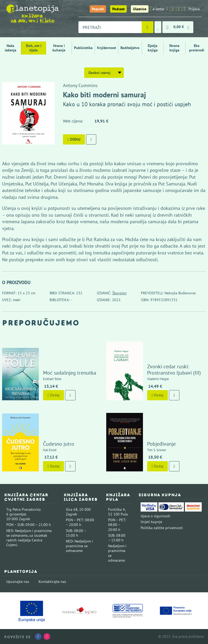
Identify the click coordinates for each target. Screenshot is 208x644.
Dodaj (74, 139)
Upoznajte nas (18, 582)
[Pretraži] (148, 27)
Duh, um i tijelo (34, 48)
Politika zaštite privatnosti (162, 528)
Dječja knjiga (153, 48)
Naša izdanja (10, 48)
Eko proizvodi (197, 48)
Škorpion (119, 293)
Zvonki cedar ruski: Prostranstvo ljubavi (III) (174, 370)
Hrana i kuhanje (59, 48)
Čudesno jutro (59, 444)
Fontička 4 (116, 509)
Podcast (118, 9)
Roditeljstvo (130, 48)
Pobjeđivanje (161, 444)
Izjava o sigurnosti (155, 516)
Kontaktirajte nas (52, 582)
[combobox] (110, 27)
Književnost (106, 48)
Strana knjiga (174, 48)
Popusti (98, 9)
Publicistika (83, 48)
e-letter (160, 9)
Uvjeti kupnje (151, 522)
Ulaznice (140, 9)
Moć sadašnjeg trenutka (70, 373)
